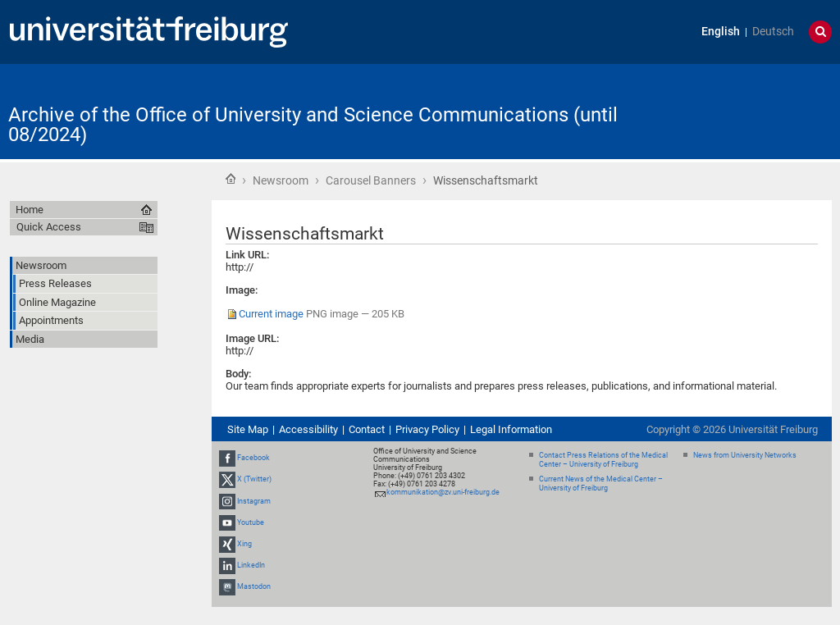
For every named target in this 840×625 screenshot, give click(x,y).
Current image (271, 314)
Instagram (254, 501)
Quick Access (49, 227)
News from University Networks (745, 455)
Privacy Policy (427, 429)
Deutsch (773, 32)
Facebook (253, 458)
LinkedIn (251, 565)
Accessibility (308, 429)
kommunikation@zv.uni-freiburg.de (443, 492)
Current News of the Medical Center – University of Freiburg (601, 484)
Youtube (251, 522)
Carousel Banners (371, 180)
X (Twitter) (254, 479)
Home (231, 179)
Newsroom (281, 180)
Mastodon (254, 587)
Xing (244, 544)
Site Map (248, 429)
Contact (367, 429)
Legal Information (511, 429)
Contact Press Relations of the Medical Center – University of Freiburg (603, 460)
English (721, 32)
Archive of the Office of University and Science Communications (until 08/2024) (313, 125)
